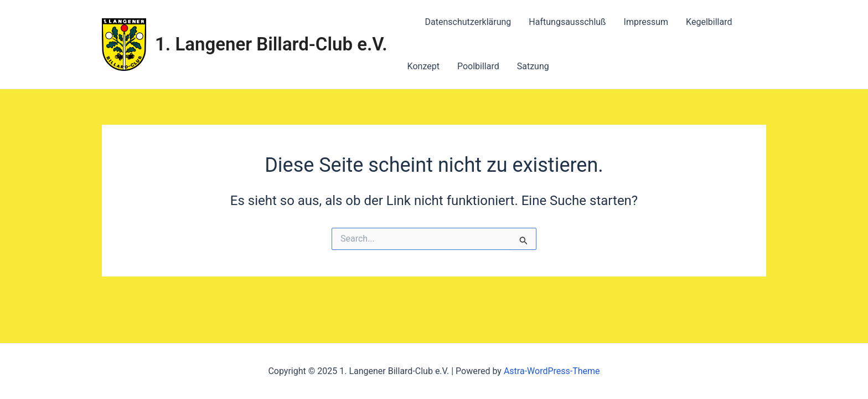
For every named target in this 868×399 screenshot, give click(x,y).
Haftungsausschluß (567, 22)
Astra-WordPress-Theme (552, 371)
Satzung (533, 66)
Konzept (423, 66)
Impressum (646, 22)
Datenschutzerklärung (468, 22)
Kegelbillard (709, 22)
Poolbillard (478, 66)
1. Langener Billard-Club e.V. (271, 44)
